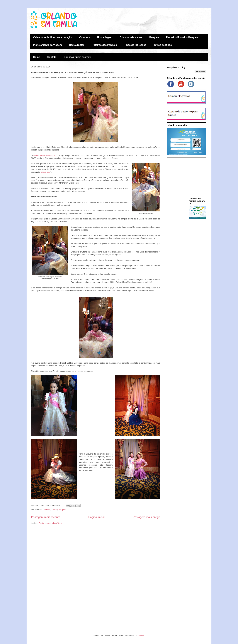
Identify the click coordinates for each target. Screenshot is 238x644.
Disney (54, 510)
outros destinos (163, 45)
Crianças (47, 510)
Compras (84, 37)
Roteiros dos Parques (104, 45)
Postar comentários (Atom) (51, 523)
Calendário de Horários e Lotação (53, 37)
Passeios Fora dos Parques (182, 37)
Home (37, 57)
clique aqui (46, 172)
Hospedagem (105, 37)
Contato (52, 57)
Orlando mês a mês (131, 37)
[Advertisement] (186, 178)
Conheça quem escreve (77, 57)
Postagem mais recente (46, 517)
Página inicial (96, 517)
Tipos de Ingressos (135, 45)
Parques (154, 37)
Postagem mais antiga (146, 517)
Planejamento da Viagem (48, 45)
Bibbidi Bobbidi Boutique (44, 155)
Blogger (141, 635)
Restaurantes (77, 45)
